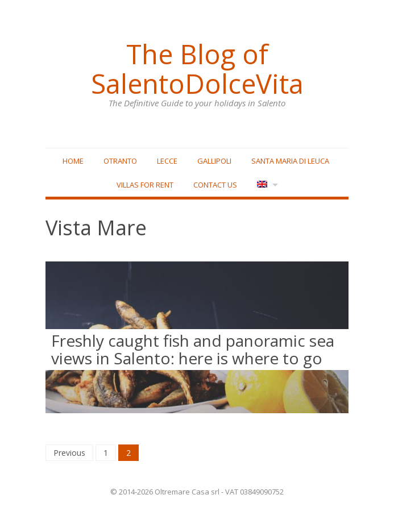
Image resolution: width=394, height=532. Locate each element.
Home (73, 161)
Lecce (167, 161)
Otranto (120, 161)
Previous (69, 453)
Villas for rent (145, 185)
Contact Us (215, 185)
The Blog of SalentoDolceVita (197, 69)
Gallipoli (214, 161)
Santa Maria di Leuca (290, 161)
